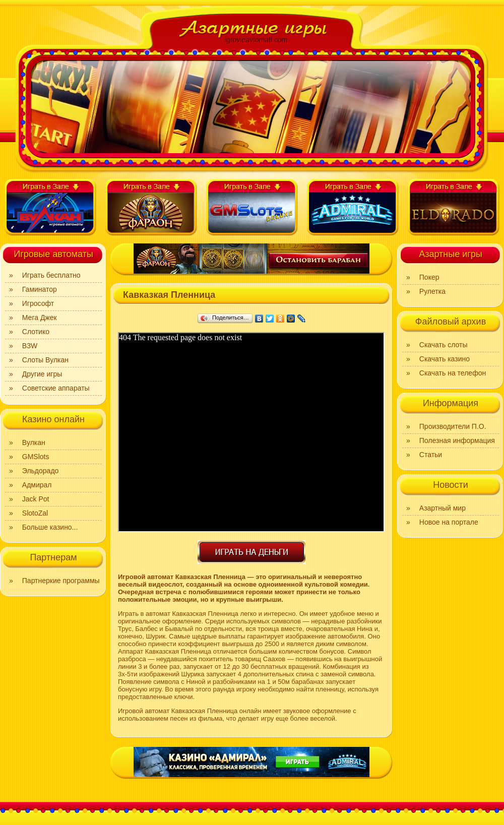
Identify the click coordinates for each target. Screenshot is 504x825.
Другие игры (42, 374)
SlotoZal (35, 513)
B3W (30, 346)
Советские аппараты (56, 388)
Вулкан (34, 442)
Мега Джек (40, 318)
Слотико (36, 332)
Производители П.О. (453, 426)
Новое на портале (449, 522)
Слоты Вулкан (45, 360)
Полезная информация (457, 440)
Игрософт (38, 303)
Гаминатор (40, 289)
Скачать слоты (444, 345)
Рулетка (432, 291)
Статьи (431, 455)
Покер (429, 277)
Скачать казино (445, 359)
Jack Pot (36, 499)
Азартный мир (443, 508)
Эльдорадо (41, 471)
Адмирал (37, 485)
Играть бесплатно (51, 275)
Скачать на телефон (453, 373)
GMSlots (36, 457)
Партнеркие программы (61, 581)
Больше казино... (50, 527)
